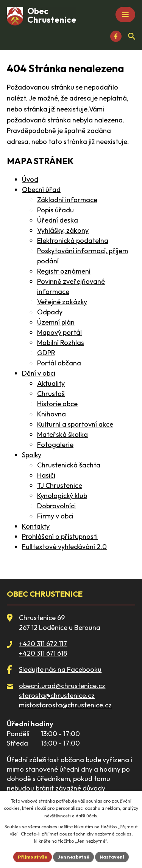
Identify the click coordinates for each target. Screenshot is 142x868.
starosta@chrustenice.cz (57, 695)
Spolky (32, 455)
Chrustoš (51, 394)
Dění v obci (39, 373)
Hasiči (46, 475)
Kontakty (36, 526)
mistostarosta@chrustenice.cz (65, 705)
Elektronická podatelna (73, 241)
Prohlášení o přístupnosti (60, 536)
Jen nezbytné (73, 857)
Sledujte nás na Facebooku (60, 669)
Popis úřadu (55, 210)
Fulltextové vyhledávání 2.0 (64, 547)
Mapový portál (59, 332)
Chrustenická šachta (69, 465)
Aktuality (51, 383)
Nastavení (112, 857)
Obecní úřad (41, 190)
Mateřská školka (62, 434)
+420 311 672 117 (43, 644)
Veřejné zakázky (62, 302)
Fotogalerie (55, 445)
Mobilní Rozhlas (61, 343)
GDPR (46, 353)
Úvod (30, 179)
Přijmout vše (33, 857)
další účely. (87, 816)
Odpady (50, 312)
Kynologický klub (62, 496)
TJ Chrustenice (60, 485)
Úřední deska (58, 220)
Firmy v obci (55, 516)
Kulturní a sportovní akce (75, 424)
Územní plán (56, 322)
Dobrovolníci (56, 506)
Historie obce (57, 404)
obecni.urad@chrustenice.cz (62, 686)
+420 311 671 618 (43, 653)
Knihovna (51, 414)
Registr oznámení (64, 271)
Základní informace (67, 200)
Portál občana (59, 363)
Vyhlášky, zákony (63, 230)
